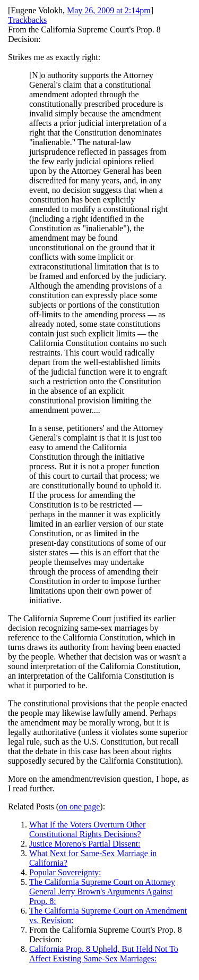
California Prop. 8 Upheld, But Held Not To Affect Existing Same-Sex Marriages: (104, 954)
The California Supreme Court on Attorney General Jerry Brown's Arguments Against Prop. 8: (102, 892)
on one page (79, 806)
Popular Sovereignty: (65, 872)
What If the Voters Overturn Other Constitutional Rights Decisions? (87, 829)
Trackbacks (27, 20)
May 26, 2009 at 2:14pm (109, 10)
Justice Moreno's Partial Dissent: (85, 844)
